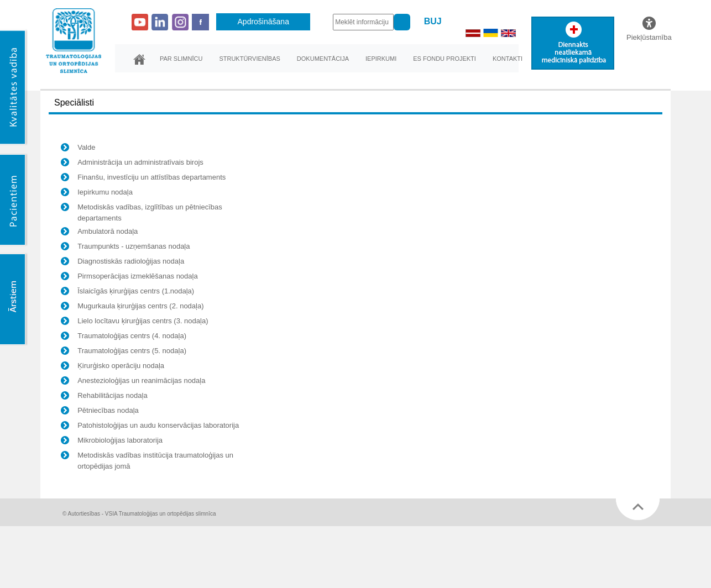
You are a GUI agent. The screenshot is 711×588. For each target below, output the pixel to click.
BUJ (433, 21)
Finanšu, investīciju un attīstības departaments (143, 179)
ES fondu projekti (445, 59)
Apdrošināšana (263, 22)
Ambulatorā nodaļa (99, 233)
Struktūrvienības (249, 59)
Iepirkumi (381, 59)
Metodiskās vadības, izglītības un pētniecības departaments (142, 212)
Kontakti (508, 59)
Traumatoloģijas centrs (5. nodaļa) (124, 352)
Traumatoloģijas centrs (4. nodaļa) (124, 337)
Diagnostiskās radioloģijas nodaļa (122, 262)
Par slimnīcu (181, 59)
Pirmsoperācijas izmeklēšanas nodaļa (129, 277)
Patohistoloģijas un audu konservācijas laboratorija (150, 427)
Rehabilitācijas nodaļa (104, 397)
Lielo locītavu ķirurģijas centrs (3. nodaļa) (134, 322)
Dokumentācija (323, 59)
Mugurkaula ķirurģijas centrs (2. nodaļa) (132, 307)
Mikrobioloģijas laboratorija (112, 442)
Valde (78, 149)
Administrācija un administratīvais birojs (132, 164)
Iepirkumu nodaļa (97, 193)
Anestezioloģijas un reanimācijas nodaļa (133, 382)
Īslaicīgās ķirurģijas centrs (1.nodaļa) (127, 292)
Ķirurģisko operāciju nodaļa (113, 367)
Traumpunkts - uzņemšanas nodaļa (125, 248)
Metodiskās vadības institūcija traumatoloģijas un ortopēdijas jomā (147, 461)
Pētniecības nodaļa (100, 412)
